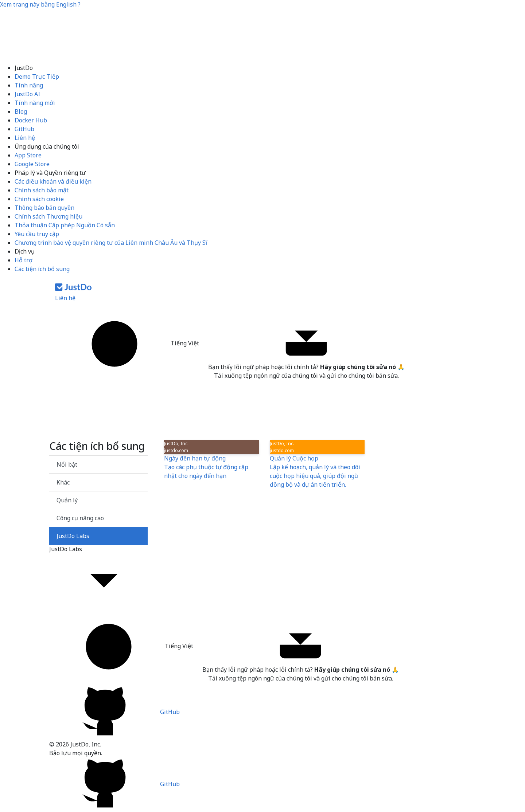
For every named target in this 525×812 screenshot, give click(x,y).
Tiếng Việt (129, 344)
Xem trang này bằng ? (40, 4)
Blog (21, 111)
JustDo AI (27, 94)
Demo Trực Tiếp (37, 77)
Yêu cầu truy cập (37, 234)
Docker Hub (31, 120)
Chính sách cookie (39, 199)
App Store (28, 155)
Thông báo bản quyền (44, 208)
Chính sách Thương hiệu (48, 216)
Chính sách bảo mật (42, 190)
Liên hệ (25, 138)
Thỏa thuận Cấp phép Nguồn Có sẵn (65, 225)
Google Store (32, 164)
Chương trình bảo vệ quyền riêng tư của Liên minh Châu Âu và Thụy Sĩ (111, 243)
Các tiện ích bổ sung (42, 269)
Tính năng (29, 85)
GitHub (24, 129)
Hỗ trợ (24, 260)
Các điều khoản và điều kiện (53, 181)
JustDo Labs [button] (98, 576)
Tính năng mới (35, 103)
